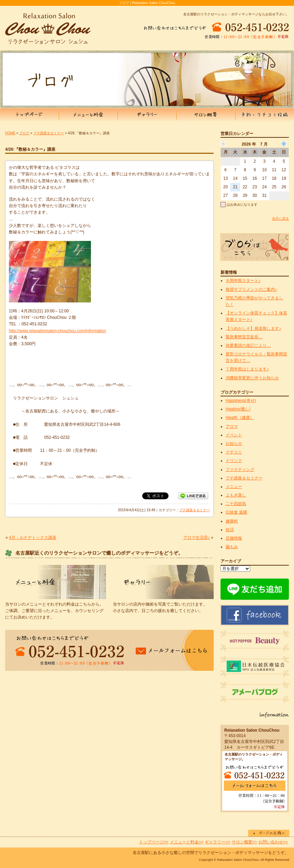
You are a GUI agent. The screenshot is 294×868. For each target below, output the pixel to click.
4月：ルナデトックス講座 (33, 538)
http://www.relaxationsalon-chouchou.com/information (57, 331)
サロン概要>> (244, 842)
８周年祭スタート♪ (243, 281)
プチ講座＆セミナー (49, 133)
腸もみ (232, 547)
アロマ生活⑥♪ (197, 538)
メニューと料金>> (187, 842)
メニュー (234, 487)
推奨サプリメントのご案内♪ (251, 289)
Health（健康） (240, 418)
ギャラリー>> (217, 842)
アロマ (232, 426)
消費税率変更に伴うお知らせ (252, 378)
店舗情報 (234, 538)
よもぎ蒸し (236, 495)
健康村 (232, 521)
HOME (10, 133)
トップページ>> (154, 842)
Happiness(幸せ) (241, 401)
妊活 (230, 530)
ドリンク (234, 461)
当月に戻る (280, 219)
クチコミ (234, 452)
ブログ (24, 133)
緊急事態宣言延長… (244, 337)
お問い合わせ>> (273, 842)
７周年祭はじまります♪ (247, 369)
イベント (234, 435)
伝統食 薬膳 (236, 512)
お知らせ (234, 444)
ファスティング (240, 470)
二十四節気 (236, 504)
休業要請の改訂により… (248, 345)
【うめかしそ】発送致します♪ (253, 328)
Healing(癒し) (238, 409)
